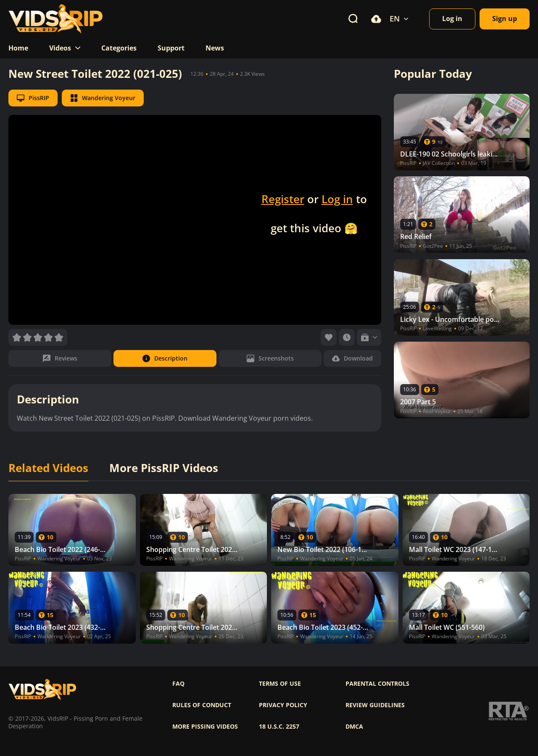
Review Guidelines (375, 705)
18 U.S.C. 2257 (279, 727)
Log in (337, 199)
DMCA (354, 727)
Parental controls (377, 684)
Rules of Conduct (202, 705)
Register (283, 199)
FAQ (178, 684)
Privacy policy (283, 705)
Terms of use (280, 684)
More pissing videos (205, 727)
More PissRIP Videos (164, 468)
